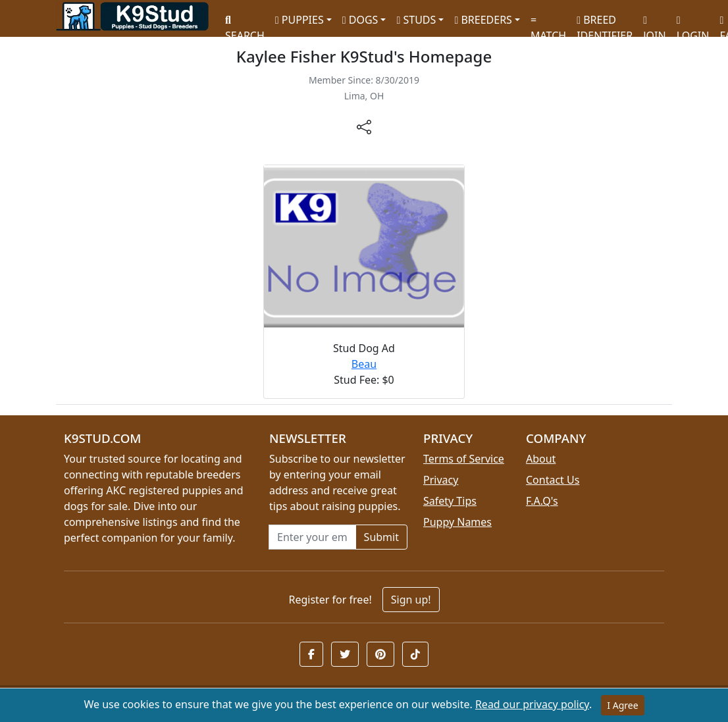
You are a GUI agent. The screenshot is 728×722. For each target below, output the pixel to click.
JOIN (654, 23)
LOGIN (693, 23)
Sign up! (411, 600)
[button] (311, 654)
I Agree (622, 705)
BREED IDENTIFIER (605, 22)
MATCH (548, 23)
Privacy (441, 480)
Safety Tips (450, 501)
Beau (364, 364)
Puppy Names (457, 522)
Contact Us (553, 480)
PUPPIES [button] (299, 20)
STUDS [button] (416, 20)
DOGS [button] (360, 20)
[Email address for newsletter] (312, 537)
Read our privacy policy (532, 704)
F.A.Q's (542, 501)
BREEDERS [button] (483, 20)
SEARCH (245, 23)
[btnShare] (364, 126)
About (541, 459)
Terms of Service (464, 459)
